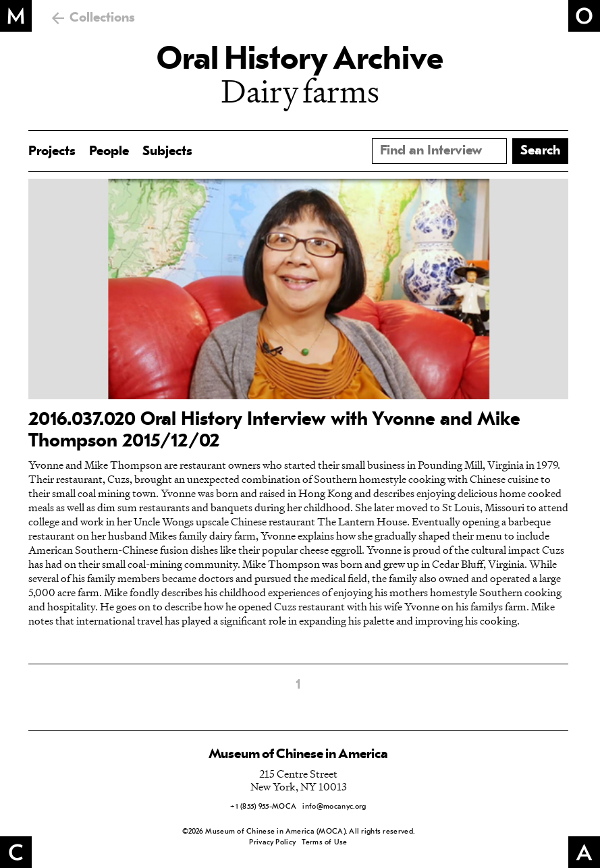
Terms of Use (324, 843)
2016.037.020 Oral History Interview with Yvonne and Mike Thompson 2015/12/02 (274, 431)
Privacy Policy (272, 843)
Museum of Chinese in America (298, 755)
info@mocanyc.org (334, 807)
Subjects (167, 152)
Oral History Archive (300, 61)
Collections (102, 18)
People (109, 152)
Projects (52, 152)
